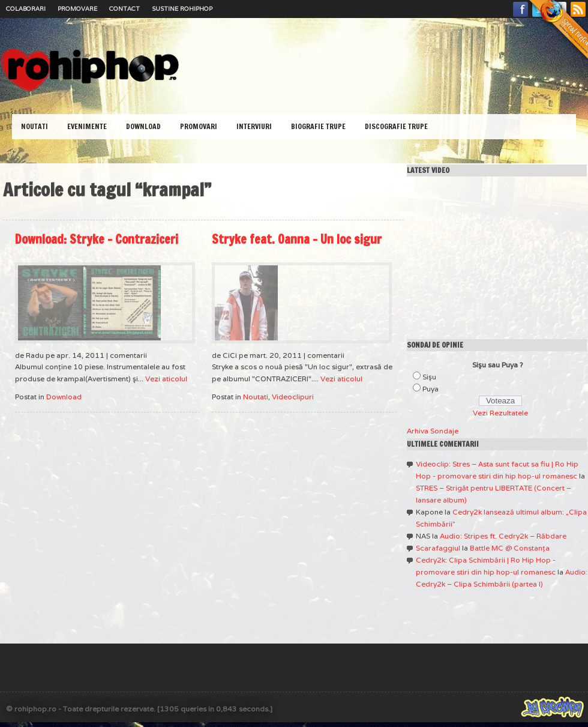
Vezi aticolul (166, 379)
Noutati (34, 126)
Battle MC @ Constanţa (510, 548)
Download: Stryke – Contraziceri (97, 239)
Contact (124, 9)
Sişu (429, 377)
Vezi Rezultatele (500, 413)
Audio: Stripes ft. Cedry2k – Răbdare (503, 536)
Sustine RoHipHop (182, 9)
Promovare (77, 9)
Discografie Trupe (396, 126)
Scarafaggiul (438, 548)
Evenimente (87, 126)
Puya (430, 389)
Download (143, 126)
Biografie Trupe (318, 126)
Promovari (199, 126)
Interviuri (254, 126)
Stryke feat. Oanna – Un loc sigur (297, 239)
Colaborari (26, 9)
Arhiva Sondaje (433, 431)
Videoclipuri (293, 397)
